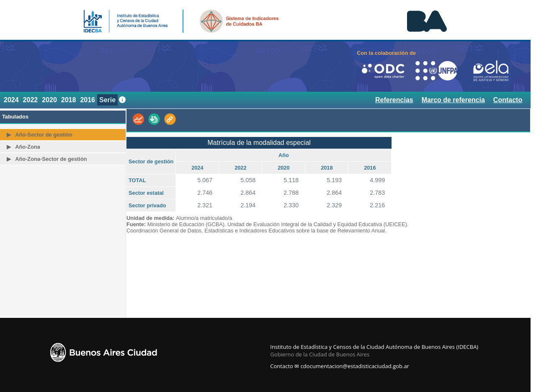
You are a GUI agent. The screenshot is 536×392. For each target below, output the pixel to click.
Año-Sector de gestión (44, 135)
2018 (69, 100)
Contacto (508, 100)
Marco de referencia (453, 100)
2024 (11, 100)
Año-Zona (28, 147)
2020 (49, 100)
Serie (107, 100)
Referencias (394, 100)
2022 (31, 100)
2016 (88, 100)
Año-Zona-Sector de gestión (51, 159)
